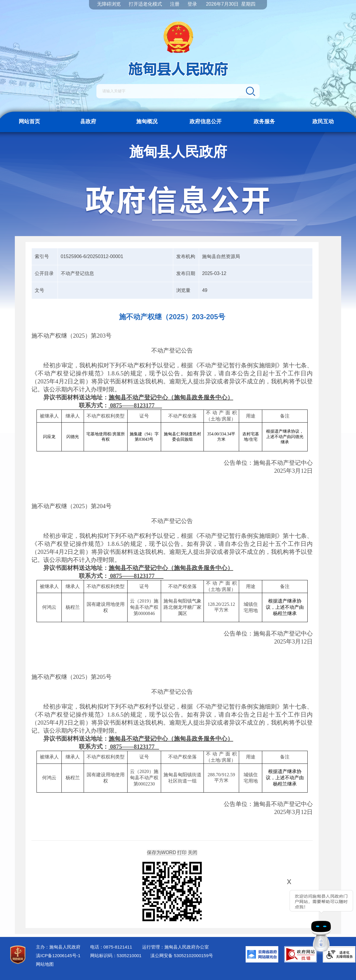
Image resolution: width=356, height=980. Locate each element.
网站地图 (45, 964)
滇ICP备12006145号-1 (58, 956)
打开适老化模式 (145, 4)
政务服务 (264, 121)
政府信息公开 (206, 121)
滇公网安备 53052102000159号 (182, 956)
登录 (192, 4)
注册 (175, 4)
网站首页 (29, 121)
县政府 (88, 121)
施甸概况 (147, 121)
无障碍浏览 (109, 4)
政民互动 (323, 121)
